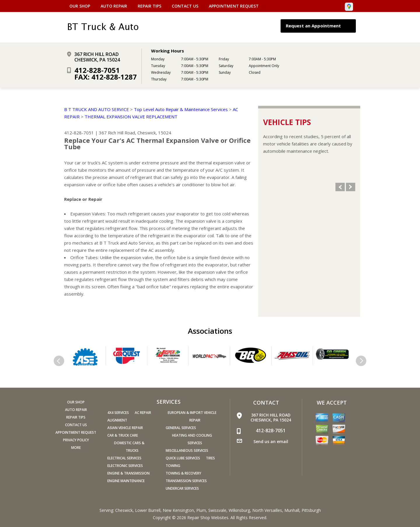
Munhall (292, 510)
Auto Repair (114, 6)
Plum (201, 510)
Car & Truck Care (123, 435)
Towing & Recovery (183, 473)
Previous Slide (340, 187)
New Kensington (178, 510)
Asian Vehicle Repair (125, 428)
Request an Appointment (319, 26)
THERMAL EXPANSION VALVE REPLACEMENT (131, 117)
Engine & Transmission (128, 473)
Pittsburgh (311, 510)
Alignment (117, 420)
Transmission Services (186, 481)
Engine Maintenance (126, 481)
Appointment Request (234, 6)
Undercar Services (182, 488)
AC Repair (143, 413)
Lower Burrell (148, 510)
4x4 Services (118, 413)
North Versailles (267, 510)
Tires (210, 458)
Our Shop (80, 6)
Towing (173, 466)
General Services (181, 428)
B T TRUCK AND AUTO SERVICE (97, 109)
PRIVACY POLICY (76, 440)
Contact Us (185, 6)
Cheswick (124, 510)
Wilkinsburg (239, 510)
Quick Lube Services (183, 458)
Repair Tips (149, 6)
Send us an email (271, 441)
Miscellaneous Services (187, 450)
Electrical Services (124, 458)
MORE (76, 448)
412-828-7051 (97, 70)
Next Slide (351, 187)
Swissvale (217, 510)
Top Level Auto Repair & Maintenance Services (181, 109)
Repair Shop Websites (208, 518)
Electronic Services (125, 466)
